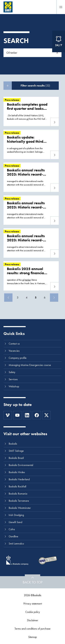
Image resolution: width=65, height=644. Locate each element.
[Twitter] (46, 415)
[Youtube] (17, 415)
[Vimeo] (8, 415)
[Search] (57, 53)
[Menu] (61, 7)
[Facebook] (37, 415)
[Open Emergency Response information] (59, 41)
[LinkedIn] (27, 415)
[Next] (54, 298)
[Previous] (8, 298)
